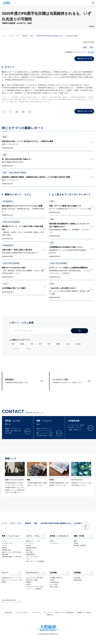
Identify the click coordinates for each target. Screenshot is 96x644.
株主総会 (79, 344)
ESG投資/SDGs (8, 201)
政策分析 (25, 36)
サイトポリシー (36, 612)
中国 (31, 344)
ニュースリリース (9, 600)
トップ (4, 36)
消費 (13, 344)
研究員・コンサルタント (59, 536)
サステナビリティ (33, 573)
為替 (49, 344)
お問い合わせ (9, 612)
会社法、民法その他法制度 (11, 222)
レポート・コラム (14, 36)
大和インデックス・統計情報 (64, 612)
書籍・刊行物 (79, 536)
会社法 (68, 344)
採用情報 (77, 573)
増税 (40, 344)
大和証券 (49, 615)
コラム (5, 284)
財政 (32, 36)
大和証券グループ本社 (84, 612)
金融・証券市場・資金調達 (18, 173)
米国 (52, 201)
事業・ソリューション (10, 536)
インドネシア (16, 349)
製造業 (22, 344)
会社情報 (53, 573)
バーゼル (28, 349)
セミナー (5, 573)
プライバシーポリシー (22, 612)
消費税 (58, 344)
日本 (91, 47)
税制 (52, 219)
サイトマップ (48, 612)
